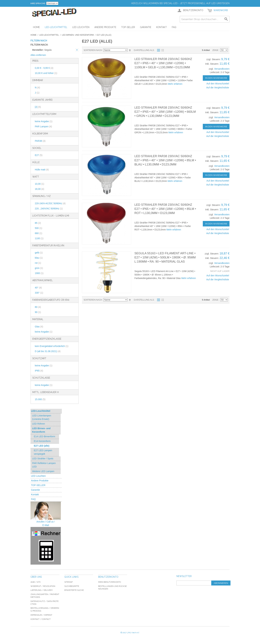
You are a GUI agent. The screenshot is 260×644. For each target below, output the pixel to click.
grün (39, 268)
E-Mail (46, 525)
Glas (39, 327)
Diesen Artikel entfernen (77, 50)
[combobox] (205, 19)
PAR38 (40, 141)
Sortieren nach (93, 50)
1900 (39, 273)
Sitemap (68, 582)
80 (38, 307)
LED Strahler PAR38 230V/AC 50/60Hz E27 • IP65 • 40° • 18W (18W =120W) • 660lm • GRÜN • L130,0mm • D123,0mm (165, 112)
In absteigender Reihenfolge (130, 50)
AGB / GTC (36, 582)
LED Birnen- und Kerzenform (78, 35)
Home (33, 35)
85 (38, 223)
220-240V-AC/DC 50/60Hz (50, 203)
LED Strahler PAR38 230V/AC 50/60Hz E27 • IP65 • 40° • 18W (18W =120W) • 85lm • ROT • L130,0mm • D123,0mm (165, 209)
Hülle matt (42, 170)
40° (38, 288)
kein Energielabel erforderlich (52, 346)
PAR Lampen (43, 126)
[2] (38, 107)
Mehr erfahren (175, 84)
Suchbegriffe (72, 586)
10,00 (39, 184)
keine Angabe (44, 121)
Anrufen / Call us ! (46, 522)
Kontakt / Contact (41, 619)
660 (38, 233)
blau (39, 258)
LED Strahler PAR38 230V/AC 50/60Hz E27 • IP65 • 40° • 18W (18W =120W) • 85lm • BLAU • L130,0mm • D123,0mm (165, 160)
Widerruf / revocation (43, 586)
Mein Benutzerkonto (110, 582)
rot (38, 263)
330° (39, 293)
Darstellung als (144, 50)
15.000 (40, 399)
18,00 (39, 189)
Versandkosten (222, 69)
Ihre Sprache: (38, 3)
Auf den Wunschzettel (218, 84)
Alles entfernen (38, 55)
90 (38, 312)
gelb (39, 253)
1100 (39, 238)
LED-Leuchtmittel (49, 35)
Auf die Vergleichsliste (218, 88)
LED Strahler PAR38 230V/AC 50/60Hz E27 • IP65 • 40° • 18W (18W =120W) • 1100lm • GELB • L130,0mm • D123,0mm (163, 63)
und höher (46, 73)
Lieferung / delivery (42, 590)
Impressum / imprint (41, 615)
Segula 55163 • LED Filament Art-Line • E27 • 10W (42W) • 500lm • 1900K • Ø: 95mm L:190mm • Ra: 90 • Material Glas (165, 257)
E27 (39, 155)
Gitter (163, 50)
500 (38, 228)
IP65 (39, 371)
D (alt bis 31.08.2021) (48, 351)
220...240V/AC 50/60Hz (49, 209)
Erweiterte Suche (74, 590)
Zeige (215, 50)
